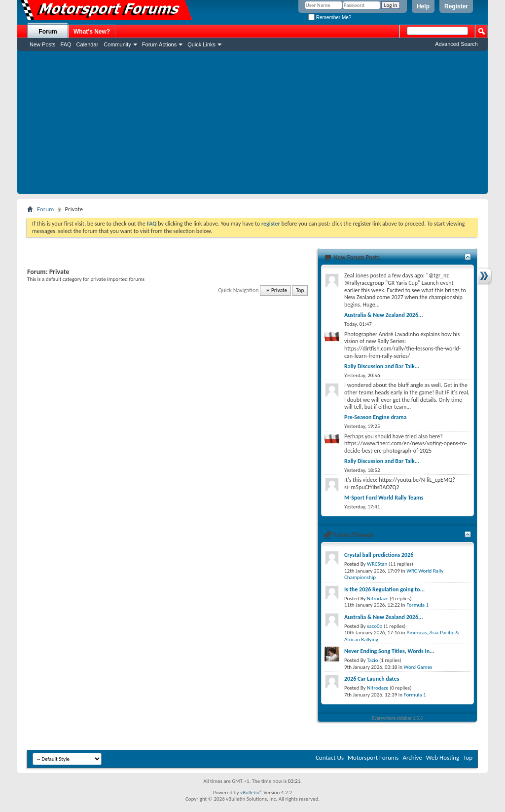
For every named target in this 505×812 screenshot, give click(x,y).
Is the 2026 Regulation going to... (384, 589)
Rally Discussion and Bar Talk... (382, 366)
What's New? (92, 32)
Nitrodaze (378, 599)
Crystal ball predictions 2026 (379, 555)
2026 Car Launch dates (372, 679)
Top (300, 290)
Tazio (372, 660)
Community (117, 44)
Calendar (88, 44)
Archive (412, 757)
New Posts (43, 44)
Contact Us (330, 757)
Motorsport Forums (373, 757)
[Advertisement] (252, 125)
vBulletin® (251, 793)
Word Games (418, 667)
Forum (48, 32)
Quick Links (201, 44)
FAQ (66, 44)
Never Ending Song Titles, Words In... (389, 651)
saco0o (375, 626)
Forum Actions (159, 44)
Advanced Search (456, 44)
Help (423, 6)
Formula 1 (417, 605)
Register (456, 6)
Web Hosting (443, 757)
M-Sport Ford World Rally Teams (384, 498)
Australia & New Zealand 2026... (384, 315)
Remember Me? (330, 18)
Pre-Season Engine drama (375, 417)
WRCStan (377, 564)
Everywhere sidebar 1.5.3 (398, 718)
